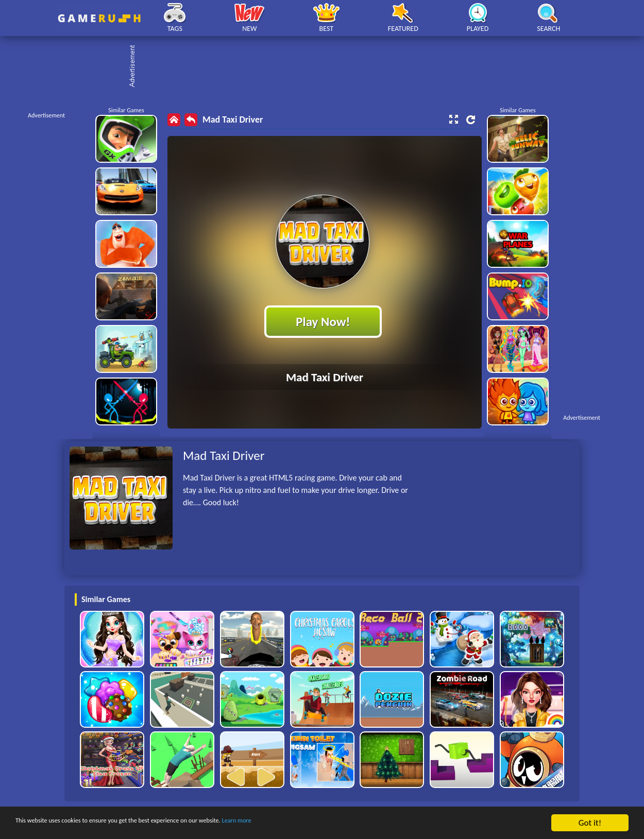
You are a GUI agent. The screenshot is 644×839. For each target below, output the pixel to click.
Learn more (322, 823)
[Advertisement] (327, 67)
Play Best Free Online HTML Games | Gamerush (99, 18)
